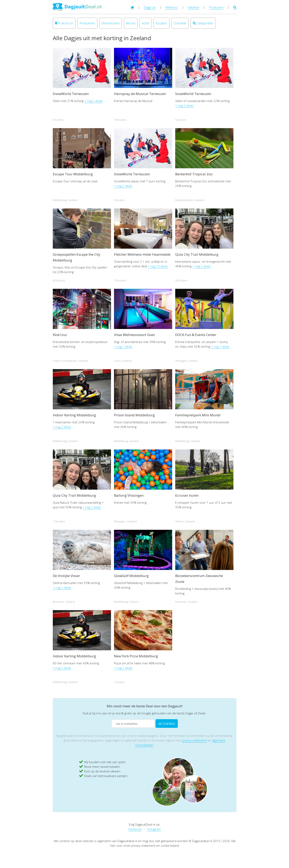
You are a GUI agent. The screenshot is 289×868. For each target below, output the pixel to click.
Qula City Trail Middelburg (197, 254)
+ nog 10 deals (158, 266)
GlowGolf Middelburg (131, 576)
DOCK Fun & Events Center (196, 335)
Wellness (172, 7)
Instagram (154, 829)
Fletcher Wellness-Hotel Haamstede (142, 254)
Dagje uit (150, 7)
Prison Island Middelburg (134, 415)
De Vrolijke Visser (66, 576)
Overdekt (180, 23)
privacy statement (194, 740)
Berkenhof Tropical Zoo (194, 174)
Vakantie (193, 7)
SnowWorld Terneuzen (71, 94)
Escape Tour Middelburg (73, 174)
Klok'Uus (60, 335)
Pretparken (87, 23)
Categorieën (203, 23)
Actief (146, 23)
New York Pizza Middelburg (136, 656)
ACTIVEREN (167, 724)
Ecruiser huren (187, 495)
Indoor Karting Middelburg (74, 415)
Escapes (161, 23)
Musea (131, 23)
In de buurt (64, 23)
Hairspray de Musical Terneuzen (140, 94)
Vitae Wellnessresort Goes (134, 335)
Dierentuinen (111, 23)
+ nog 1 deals (123, 346)
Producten (216, 7)
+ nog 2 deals (94, 101)
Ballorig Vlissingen (129, 495)
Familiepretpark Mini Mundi (198, 415)
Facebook (135, 829)
